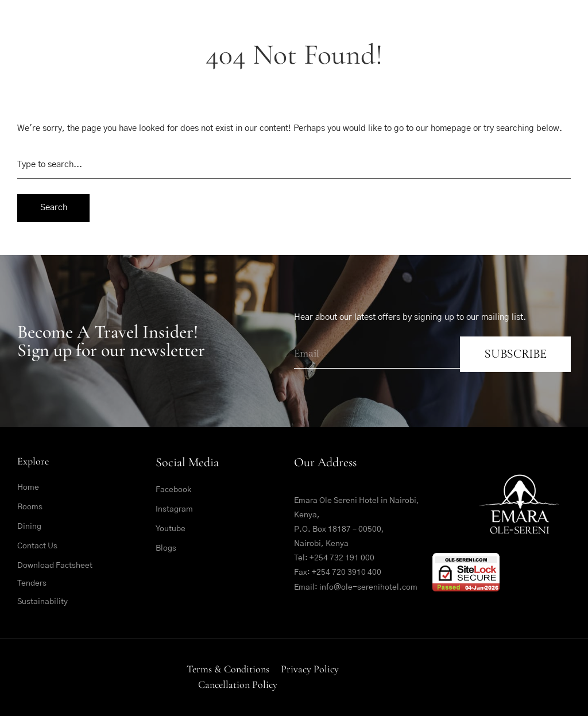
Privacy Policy (310, 669)
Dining (29, 527)
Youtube (171, 529)
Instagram (174, 509)
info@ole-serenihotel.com (368, 587)
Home (28, 487)
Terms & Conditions (228, 669)
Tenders (32, 583)
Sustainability (42, 602)
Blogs (166, 548)
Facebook (173, 490)
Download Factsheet (55, 566)
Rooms (30, 507)
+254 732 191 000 (342, 558)
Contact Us (37, 546)
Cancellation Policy (238, 684)
